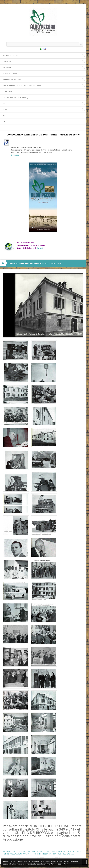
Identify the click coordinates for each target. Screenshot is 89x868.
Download (15, 155)
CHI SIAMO (7, 61)
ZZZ (4, 127)
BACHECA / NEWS (10, 55)
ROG (5, 109)
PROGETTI (7, 67)
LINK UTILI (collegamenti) (15, 97)
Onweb (40, 248)
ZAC (4, 121)
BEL (4, 115)
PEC (4, 103)
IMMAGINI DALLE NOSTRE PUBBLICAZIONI (22, 85)
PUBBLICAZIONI (10, 73)
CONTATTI (7, 91)
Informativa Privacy (49, 864)
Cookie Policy (63, 864)
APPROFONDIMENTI (12, 79)
